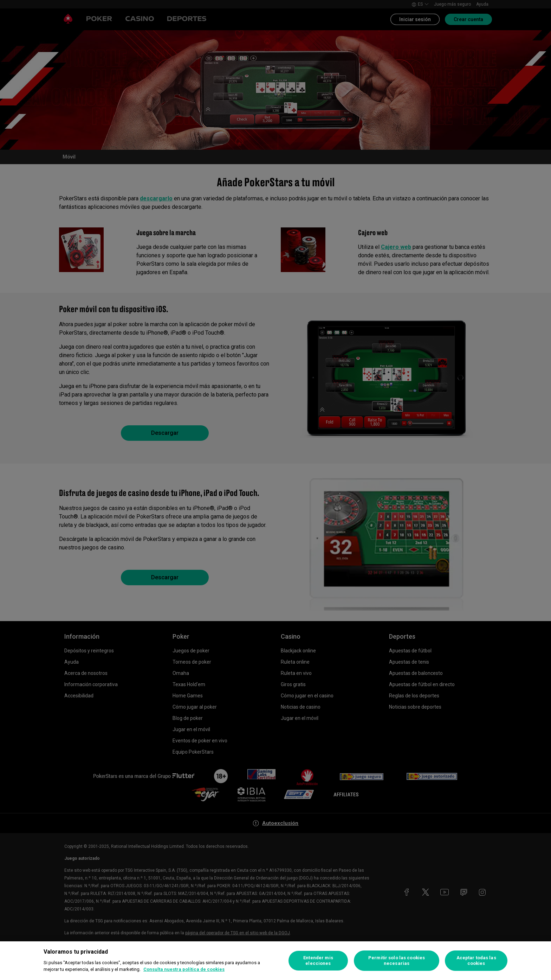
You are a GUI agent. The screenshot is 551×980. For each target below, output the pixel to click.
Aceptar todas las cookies (476, 960)
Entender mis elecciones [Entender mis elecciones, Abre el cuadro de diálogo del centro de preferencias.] (318, 960)
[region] (275, 961)
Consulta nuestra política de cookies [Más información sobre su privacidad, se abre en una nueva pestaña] (184, 969)
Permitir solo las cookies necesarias (397, 960)
